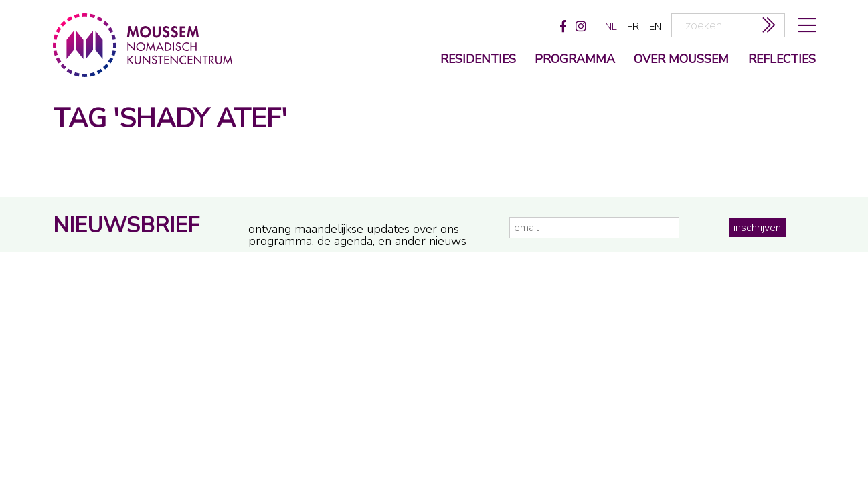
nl (611, 27)
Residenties (478, 60)
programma (575, 60)
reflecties (782, 60)
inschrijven (757, 228)
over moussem (681, 60)
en (655, 27)
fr (633, 27)
